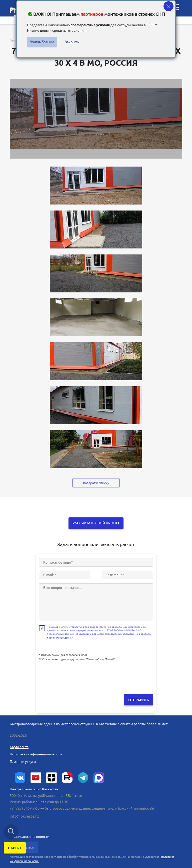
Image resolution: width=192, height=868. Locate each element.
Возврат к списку (96, 483)
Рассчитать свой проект (96, 523)
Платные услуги (23, 761)
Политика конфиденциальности (36, 753)
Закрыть (72, 42)
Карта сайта (19, 746)
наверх (15, 849)
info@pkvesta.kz (24, 815)
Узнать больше (42, 42)
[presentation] (77, 674)
